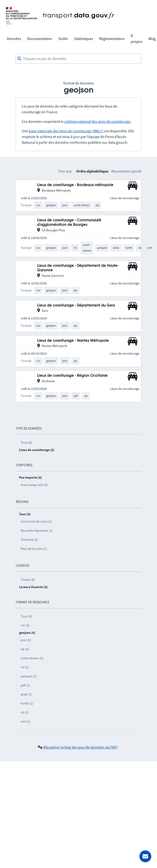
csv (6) (25, 625)
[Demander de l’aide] (145, 856)
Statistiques (84, 39)
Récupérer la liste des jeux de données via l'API (80, 747)
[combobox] (78, 59)
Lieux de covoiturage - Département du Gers (76, 305)
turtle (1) (27, 703)
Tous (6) (26, 442)
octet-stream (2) (32, 658)
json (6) (26, 640)
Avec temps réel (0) (34, 485)
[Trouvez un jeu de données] (78, 59)
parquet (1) (29, 676)
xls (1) (25, 712)
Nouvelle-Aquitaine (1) (37, 531)
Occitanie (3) (29, 540)
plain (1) (26, 694)
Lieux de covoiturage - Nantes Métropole (73, 341)
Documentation (40, 39)
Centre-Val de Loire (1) (36, 521)
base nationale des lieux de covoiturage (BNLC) (66, 131)
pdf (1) (25, 685)
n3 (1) (25, 667)
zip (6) (25, 649)
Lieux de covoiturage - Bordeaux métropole (75, 185)
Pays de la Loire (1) (34, 549)
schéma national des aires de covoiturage (97, 121)
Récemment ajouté (126, 171)
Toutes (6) (28, 580)
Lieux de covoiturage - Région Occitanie (72, 376)
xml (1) (25, 721)
